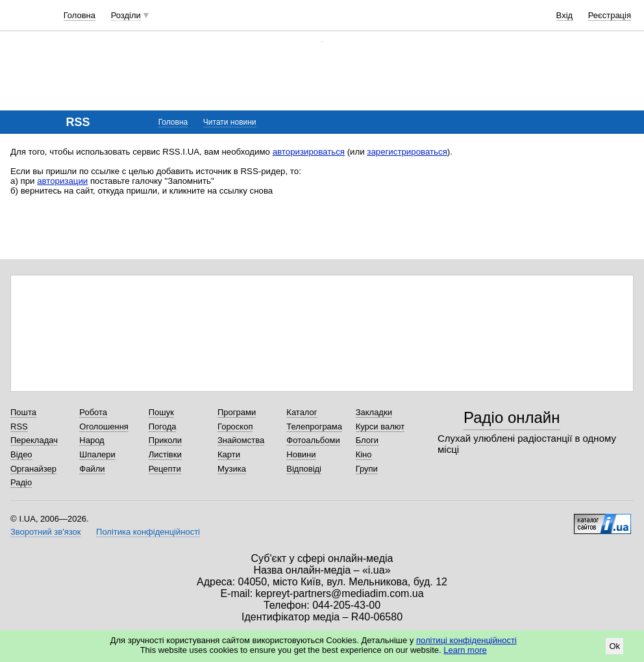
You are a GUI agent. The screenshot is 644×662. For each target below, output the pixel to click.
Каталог (302, 412)
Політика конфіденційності (148, 532)
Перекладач (34, 440)
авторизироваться (309, 152)
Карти (229, 454)
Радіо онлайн (512, 417)
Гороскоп (235, 426)
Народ (92, 440)
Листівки (165, 454)
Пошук (161, 412)
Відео (21, 454)
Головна (80, 15)
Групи (367, 469)
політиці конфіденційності (466, 640)
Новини (301, 454)
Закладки (374, 412)
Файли (92, 469)
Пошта (23, 412)
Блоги (367, 440)
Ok (614, 646)
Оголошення (104, 426)
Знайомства (241, 440)
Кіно (364, 454)
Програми (237, 412)
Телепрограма (314, 426)
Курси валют (380, 426)
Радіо (21, 482)
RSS (19, 426)
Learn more (465, 650)
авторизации (62, 181)
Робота (93, 412)
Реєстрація (610, 15)
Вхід (565, 15)
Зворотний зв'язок (45, 532)
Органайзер (33, 469)
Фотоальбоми (313, 440)
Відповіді (304, 469)
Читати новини (230, 122)
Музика (232, 469)
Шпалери (97, 454)
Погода (163, 426)
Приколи (165, 440)
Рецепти (165, 469)
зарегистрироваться (407, 152)
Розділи (126, 15)
